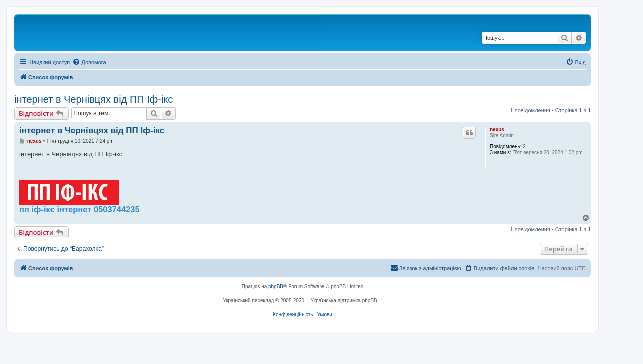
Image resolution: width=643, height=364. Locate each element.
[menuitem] (89, 62)
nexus (497, 129)
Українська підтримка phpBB (344, 301)
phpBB (276, 287)
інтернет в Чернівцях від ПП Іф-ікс (93, 99)
